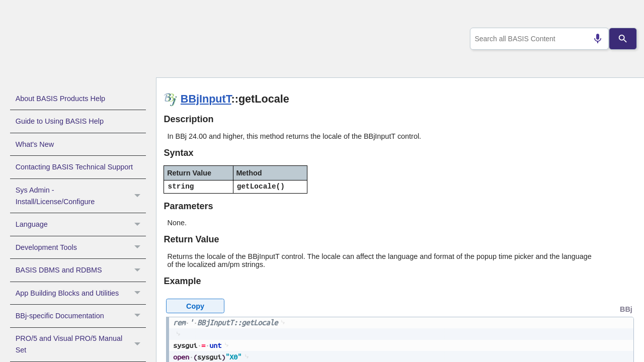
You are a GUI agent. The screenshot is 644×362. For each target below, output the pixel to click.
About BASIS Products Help (60, 99)
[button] (139, 196)
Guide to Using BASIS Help (60, 121)
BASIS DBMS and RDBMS (81, 270)
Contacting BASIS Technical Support (74, 167)
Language (81, 224)
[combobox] (538, 39)
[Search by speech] (594, 39)
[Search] (623, 39)
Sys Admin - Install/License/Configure (81, 196)
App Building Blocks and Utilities (81, 293)
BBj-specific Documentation (81, 316)
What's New (35, 144)
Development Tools (81, 247)
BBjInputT (206, 99)
